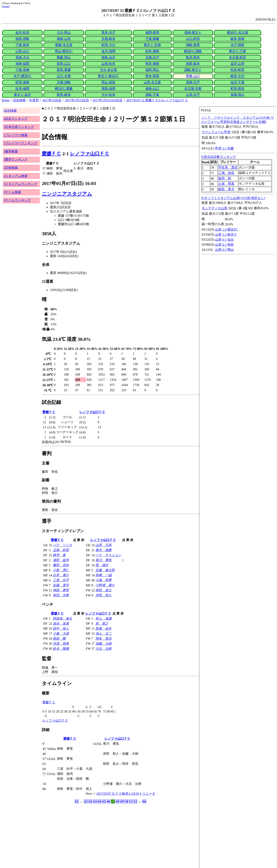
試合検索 (19, 100)
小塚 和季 (104, 580)
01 (77, 801)
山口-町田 (193, 39)
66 (144, 801)
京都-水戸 (152, 57)
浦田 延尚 (61, 560)
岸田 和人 (104, 595)
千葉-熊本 (22, 45)
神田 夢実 (61, 590)
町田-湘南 (22, 82)
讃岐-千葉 (152, 95)
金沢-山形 (238, 64)
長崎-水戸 (193, 82)
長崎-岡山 (238, 95)
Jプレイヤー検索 (16, 135)
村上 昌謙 (104, 618)
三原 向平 (61, 580)
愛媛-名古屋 (64, 45)
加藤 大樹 (104, 644)
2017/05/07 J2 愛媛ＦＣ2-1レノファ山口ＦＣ (157, 100)
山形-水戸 (193, 95)
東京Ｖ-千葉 (238, 51)
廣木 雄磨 (104, 550)
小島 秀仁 (61, 570)
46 (108, 801)
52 (135, 801)
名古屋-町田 (238, 57)
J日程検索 (11, 168)
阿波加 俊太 (63, 618)
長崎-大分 (22, 57)
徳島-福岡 (108, 88)
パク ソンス (63, 545)
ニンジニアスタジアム (67, 194)
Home (6, 6)
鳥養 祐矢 (104, 629)
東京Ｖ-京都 (152, 45)
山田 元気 (104, 545)
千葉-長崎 (22, 70)
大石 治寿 (104, 649)
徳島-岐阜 (193, 64)
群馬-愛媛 (64, 70)
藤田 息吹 (61, 565)
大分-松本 (108, 95)
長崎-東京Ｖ (193, 32)
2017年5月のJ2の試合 (108, 100)
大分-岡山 (64, 32)
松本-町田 (238, 70)
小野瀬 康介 (105, 585)
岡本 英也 (104, 639)
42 (90, 801)
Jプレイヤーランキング (21, 143)
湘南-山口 (152, 88)
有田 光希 (61, 595)
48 (117, 801)
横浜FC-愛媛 (64, 88)
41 (86, 801)
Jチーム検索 (12, 192)
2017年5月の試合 (77, 100)
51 (131, 801)
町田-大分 (108, 45)
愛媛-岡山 (64, 57)
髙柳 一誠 (104, 575)
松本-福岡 (22, 88)
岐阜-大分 (238, 76)
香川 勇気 (104, 560)
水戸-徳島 (238, 45)
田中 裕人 (61, 629)
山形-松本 (108, 64)
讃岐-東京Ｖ (193, 70)
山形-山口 (22, 51)
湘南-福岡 (22, 64)
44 (99, 801)
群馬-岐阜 (64, 95)
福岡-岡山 (152, 70)
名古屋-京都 (193, 88)
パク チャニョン (108, 555)
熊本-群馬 (152, 76)
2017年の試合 (52, 100)
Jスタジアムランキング (21, 184)
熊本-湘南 (152, 64)
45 (104, 801)
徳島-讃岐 (22, 39)
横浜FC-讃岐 (193, 51)
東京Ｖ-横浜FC (108, 76)
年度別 (34, 100)
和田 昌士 (104, 590)
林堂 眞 (59, 555)
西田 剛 (59, 639)
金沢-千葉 (238, 82)
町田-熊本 (238, 88)
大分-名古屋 (108, 70)
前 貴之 (102, 623)
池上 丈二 (104, 634)
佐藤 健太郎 (105, 570)
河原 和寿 (61, 644)
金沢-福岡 (108, 51)
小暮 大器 (61, 634)
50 (126, 801)
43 (95, 801)
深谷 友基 (61, 623)
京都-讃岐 (64, 82)
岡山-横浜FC (64, 51)
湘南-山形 (64, 39)
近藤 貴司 (61, 585)
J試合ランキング (16, 119)
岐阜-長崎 (238, 39)
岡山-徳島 (108, 82)
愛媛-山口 (193, 76)
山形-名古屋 (152, 82)
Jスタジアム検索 (16, 176)
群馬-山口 (64, 64)
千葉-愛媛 (152, 39)
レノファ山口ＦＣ (90, 154)
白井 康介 (61, 575)
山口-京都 (64, 76)
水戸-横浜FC (22, 76)
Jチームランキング (17, 200)
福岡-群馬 (152, 32)
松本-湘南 (152, 51)
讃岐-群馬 (193, 45)
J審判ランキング (16, 159)
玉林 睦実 (61, 550)
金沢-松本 (22, 32)
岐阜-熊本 (193, 57)
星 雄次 (102, 565)
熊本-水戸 (108, 32)
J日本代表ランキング (19, 127)
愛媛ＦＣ (51, 154)
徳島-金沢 (108, 57)
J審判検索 (11, 151)
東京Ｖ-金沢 (22, 95)
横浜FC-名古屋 (238, 32)
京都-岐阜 (108, 39)
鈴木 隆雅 (61, 649)
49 (122, 801)
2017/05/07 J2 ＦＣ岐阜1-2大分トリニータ (126, 794)
